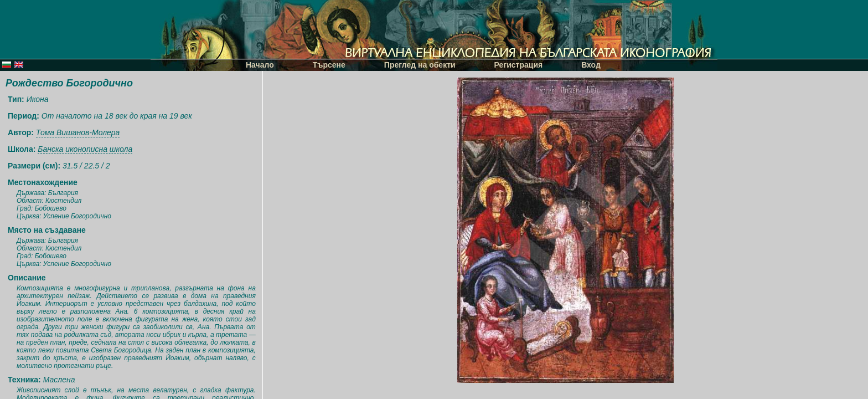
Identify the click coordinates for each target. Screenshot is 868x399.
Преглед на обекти (420, 65)
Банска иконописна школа (85, 149)
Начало (260, 65)
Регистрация (519, 65)
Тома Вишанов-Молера (78, 132)
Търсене (329, 65)
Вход (591, 65)
